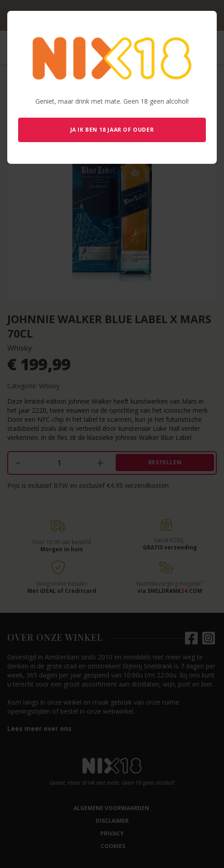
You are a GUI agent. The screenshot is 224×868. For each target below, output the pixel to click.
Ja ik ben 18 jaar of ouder (112, 130)
